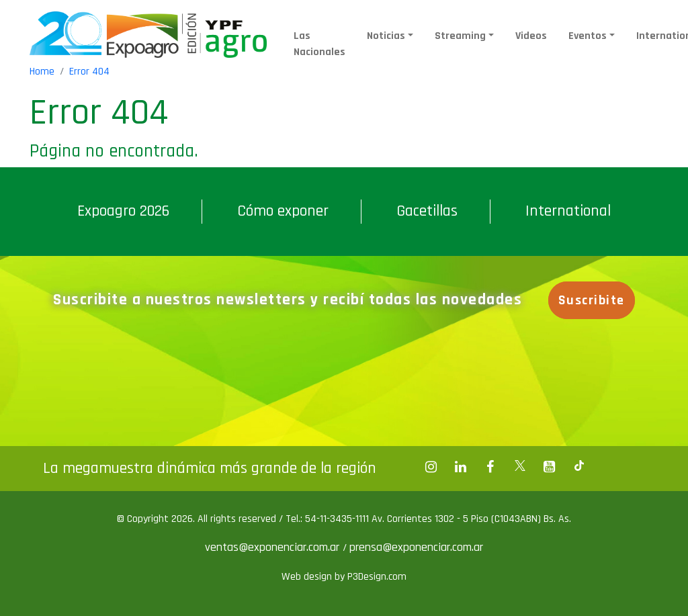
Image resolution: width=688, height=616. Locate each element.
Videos (531, 36)
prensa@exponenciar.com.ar (416, 547)
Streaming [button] (460, 36)
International (568, 211)
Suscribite (592, 300)
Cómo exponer (283, 211)
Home (42, 72)
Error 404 (89, 72)
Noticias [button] (386, 36)
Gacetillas (427, 211)
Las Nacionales (319, 44)
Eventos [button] (588, 36)
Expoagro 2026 (123, 211)
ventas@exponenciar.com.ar (274, 547)
